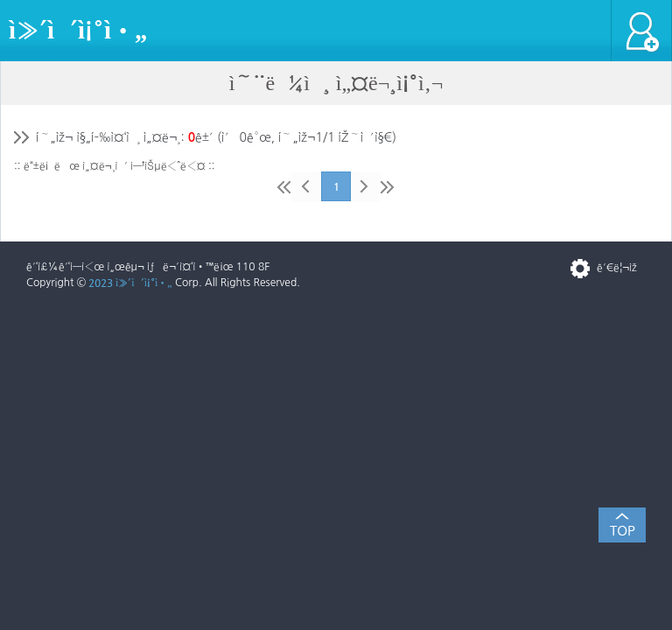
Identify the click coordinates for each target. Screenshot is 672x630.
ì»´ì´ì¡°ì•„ (78, 30)
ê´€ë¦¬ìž (621, 268)
